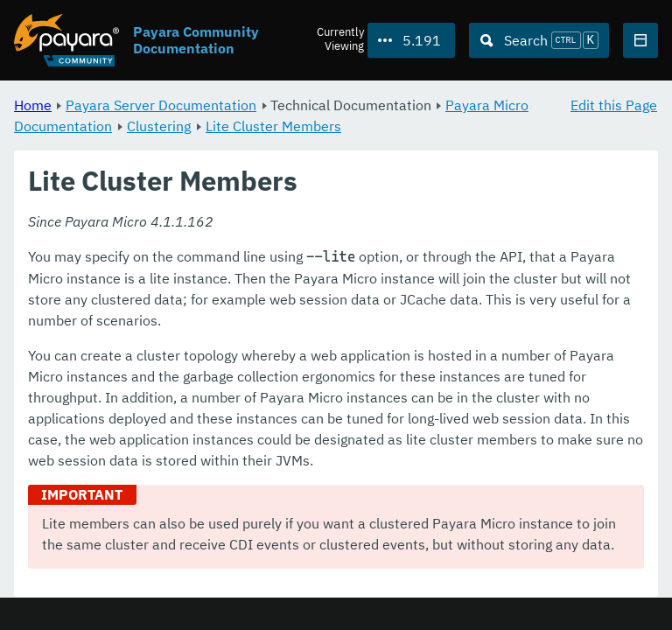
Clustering (159, 126)
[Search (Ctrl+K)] (539, 40)
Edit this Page (614, 105)
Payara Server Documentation (161, 105)
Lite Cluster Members (273, 126)
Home (33, 105)
